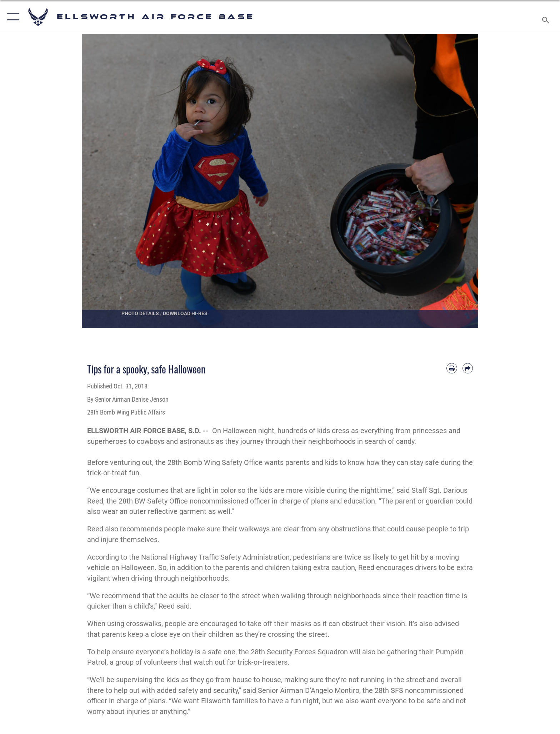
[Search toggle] (547, 17)
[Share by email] (468, 368)
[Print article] (452, 368)
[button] (12, 17)
